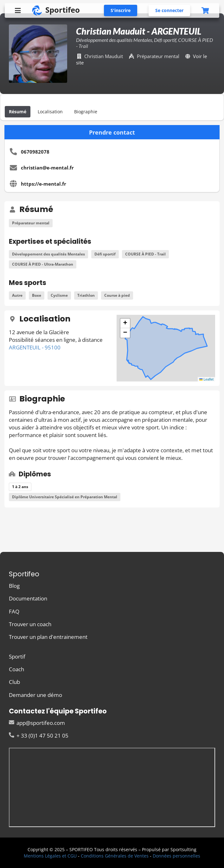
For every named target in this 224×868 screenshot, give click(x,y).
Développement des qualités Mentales (48, 254)
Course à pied (117, 295)
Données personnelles (176, 856)
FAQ (14, 611)
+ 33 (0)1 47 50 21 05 (39, 735)
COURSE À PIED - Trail (145, 254)
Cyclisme (59, 295)
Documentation (28, 598)
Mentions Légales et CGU (50, 856)
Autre (17, 295)
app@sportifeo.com (37, 723)
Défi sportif (105, 254)
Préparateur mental (31, 223)
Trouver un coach (30, 624)
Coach (16, 669)
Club (14, 682)
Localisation (50, 112)
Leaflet (206, 379)
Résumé (18, 112)
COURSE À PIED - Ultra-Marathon (43, 264)
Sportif (17, 657)
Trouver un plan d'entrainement (48, 636)
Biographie (86, 112)
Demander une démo (35, 695)
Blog (14, 586)
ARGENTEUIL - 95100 (35, 347)
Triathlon (86, 295)
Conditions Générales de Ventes (115, 856)
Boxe (37, 295)
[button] (125, 323)
